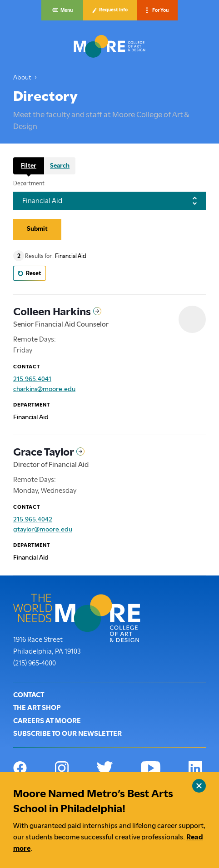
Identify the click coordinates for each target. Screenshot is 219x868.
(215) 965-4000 (35, 662)
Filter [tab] (29, 165)
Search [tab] (60, 165)
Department (29, 184)
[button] (62, 10)
